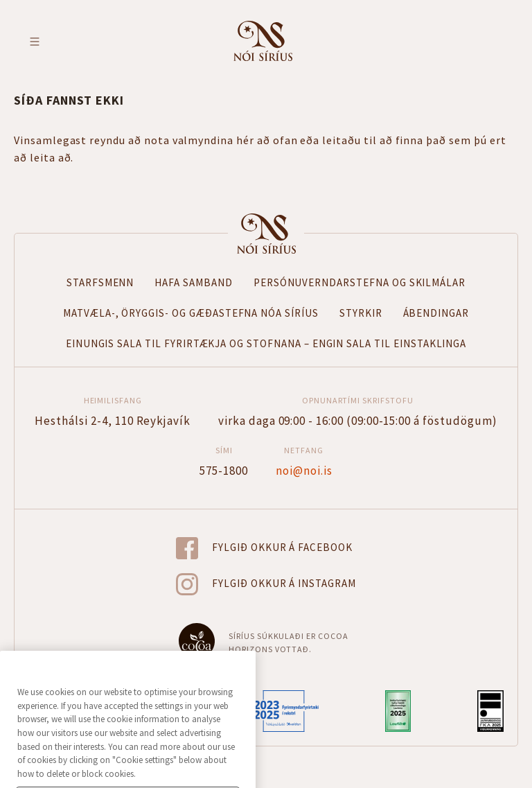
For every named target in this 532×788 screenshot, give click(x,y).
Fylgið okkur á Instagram (284, 583)
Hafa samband (193, 282)
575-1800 (224, 470)
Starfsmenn (100, 282)
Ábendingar (436, 313)
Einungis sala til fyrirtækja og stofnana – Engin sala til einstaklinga (266, 343)
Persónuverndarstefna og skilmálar (360, 282)
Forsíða (266, 234)
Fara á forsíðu (263, 41)
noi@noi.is (304, 470)
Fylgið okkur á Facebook (282, 547)
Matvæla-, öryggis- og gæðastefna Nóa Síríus (191, 313)
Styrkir (361, 313)
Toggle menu (35, 42)
